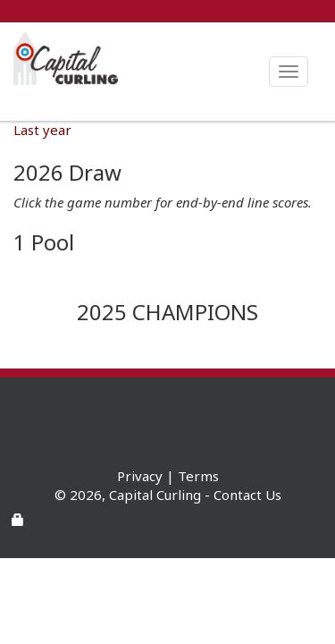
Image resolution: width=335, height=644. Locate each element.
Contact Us (247, 495)
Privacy (140, 476)
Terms (198, 476)
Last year (42, 130)
